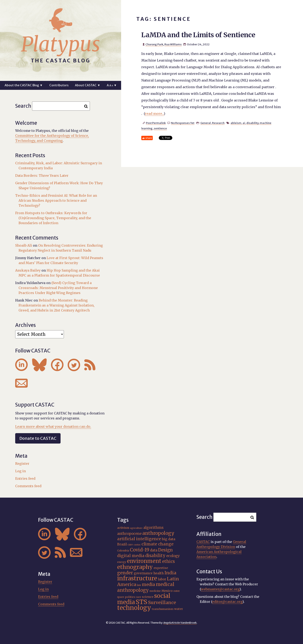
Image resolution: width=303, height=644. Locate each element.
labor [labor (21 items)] (162, 579)
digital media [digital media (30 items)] (131, 556)
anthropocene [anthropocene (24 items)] (129, 534)
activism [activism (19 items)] (123, 528)
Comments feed (28, 486)
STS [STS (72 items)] (142, 602)
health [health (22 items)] (158, 573)
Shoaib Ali (24, 245)
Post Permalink (156, 123)
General (206, 123)
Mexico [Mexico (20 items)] (167, 591)
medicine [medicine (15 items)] (155, 591)
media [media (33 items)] (148, 585)
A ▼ (112, 85)
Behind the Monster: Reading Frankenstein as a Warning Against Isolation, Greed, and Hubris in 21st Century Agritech (57, 305)
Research (218, 123)
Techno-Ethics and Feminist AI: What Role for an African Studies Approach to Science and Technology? (56, 200)
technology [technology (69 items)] (134, 608)
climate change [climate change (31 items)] (158, 544)
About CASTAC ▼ (88, 85)
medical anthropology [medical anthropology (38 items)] (146, 587)
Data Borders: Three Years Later (42, 176)
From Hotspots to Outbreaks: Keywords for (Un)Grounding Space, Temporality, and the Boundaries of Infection (53, 218)
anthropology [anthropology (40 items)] (158, 533)
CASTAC (203, 542)
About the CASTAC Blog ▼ (24, 85)
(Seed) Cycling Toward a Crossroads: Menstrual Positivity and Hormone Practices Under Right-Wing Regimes (58, 288)
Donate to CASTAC (38, 438)
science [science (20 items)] (148, 597)
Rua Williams (173, 44)
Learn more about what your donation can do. (53, 426)
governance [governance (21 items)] (143, 573)
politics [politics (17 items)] (130, 597)
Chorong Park (154, 44)
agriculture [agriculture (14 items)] (136, 528)
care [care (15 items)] (130, 545)
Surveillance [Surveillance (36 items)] (162, 603)
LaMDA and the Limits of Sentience (198, 35)
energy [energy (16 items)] (122, 562)
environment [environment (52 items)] (144, 561)
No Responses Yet (183, 123)
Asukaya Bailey (28, 270)
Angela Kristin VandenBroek (180, 623)
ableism (236, 123)
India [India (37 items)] (170, 573)
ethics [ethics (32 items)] (168, 561)
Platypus (61, 44)
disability (252, 123)
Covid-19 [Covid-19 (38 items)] (140, 550)
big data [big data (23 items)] (169, 539)
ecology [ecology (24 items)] (173, 556)
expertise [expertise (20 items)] (161, 568)
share (149, 138)
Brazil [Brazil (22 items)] (122, 544)
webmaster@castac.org (220, 589)
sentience (160, 128)
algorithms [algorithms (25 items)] (153, 528)
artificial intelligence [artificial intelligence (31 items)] (139, 539)
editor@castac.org (227, 602)
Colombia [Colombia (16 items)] (123, 551)
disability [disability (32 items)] (155, 556)
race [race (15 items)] (138, 597)
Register (22, 464)
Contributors (59, 85)
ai (244, 123)
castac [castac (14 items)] (137, 545)
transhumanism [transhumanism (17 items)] (163, 609)
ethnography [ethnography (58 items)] (135, 567)
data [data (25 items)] (154, 550)
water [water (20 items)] (179, 609)
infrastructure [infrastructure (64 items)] (137, 578)
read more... (154, 114)
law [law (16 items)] (139, 585)
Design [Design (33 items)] (165, 550)
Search (23, 106)
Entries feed (25, 478)
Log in (20, 471)
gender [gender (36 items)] (125, 573)
